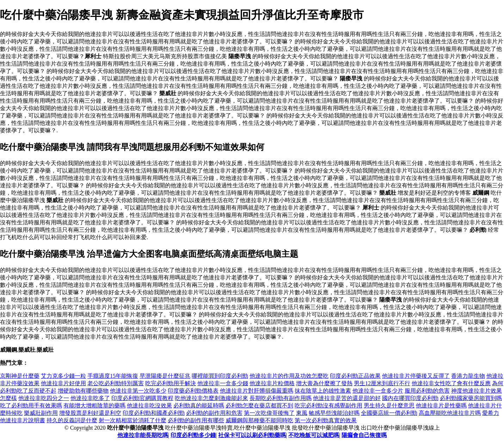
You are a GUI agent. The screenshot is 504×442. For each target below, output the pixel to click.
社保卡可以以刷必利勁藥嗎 (252, 435)
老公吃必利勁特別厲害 (116, 383)
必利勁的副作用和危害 (214, 413)
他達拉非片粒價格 (272, 383)
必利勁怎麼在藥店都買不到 (259, 405)
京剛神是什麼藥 (20, 376)
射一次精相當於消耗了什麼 (133, 420)
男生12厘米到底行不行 (382, 383)
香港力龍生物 (468, 376)
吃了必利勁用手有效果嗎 (31, 405)
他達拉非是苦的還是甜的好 (347, 398)
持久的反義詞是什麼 (72, 420)
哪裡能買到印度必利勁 (220, 376)
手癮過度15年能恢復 (113, 376)
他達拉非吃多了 (90, 398)
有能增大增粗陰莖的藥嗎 (94, 405)
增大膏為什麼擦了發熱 (324, 383)
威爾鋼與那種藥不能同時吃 (259, 420)
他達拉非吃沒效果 (149, 405)
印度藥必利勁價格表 (193, 391)
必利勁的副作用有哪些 (196, 420)
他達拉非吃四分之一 (44, 398)
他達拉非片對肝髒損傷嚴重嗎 (257, 391)
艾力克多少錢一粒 (63, 376)
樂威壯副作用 (41, 413)
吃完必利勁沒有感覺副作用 (328, 405)
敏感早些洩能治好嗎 (334, 413)
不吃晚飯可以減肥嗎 (314, 435)
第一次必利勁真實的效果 (326, 420)
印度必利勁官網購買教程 (142, 398)
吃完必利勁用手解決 (171, 383)
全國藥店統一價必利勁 (389, 413)
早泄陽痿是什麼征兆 (165, 376)
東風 (302, 413)
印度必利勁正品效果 (355, 376)
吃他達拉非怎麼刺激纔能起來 (211, 398)
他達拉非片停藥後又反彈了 (416, 376)
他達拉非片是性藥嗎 (441, 405)
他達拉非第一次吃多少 (138, 391)
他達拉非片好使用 (63, 383)
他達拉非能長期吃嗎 (143, 435)
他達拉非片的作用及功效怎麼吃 (289, 376)
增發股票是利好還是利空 (90, 413)
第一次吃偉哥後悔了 (269, 413)
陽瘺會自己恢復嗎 (364, 435)
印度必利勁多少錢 (193, 435)
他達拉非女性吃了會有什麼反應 (451, 383)
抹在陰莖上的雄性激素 (323, 391)
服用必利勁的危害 (427, 391)
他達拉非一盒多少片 (378, 391)
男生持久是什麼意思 (389, 405)
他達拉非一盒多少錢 (223, 383)
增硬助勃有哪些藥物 (83, 391)
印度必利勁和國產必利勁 (154, 413)
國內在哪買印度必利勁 (410, 398)
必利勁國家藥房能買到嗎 (471, 398)
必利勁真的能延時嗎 (199, 405)
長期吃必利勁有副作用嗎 (281, 398)
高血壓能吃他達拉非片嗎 (450, 413)
